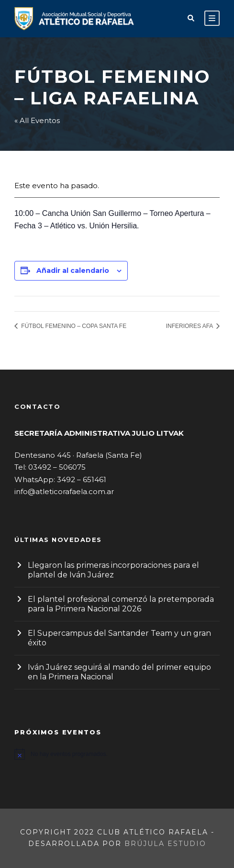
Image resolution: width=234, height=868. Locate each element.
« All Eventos (37, 120)
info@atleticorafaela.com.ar (64, 491)
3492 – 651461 (82, 479)
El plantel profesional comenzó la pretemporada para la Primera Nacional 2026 (121, 604)
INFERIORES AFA (190, 326)
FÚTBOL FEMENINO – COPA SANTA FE (73, 326)
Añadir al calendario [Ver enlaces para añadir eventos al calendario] (73, 271)
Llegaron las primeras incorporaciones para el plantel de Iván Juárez (113, 570)
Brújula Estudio (165, 844)
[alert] (117, 754)
